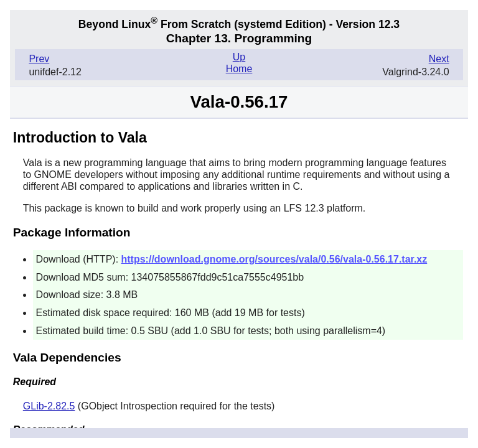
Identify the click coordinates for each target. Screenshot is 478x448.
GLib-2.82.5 (49, 406)
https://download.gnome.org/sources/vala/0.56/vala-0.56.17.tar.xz (274, 259)
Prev (39, 59)
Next (439, 59)
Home (239, 69)
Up (239, 57)
